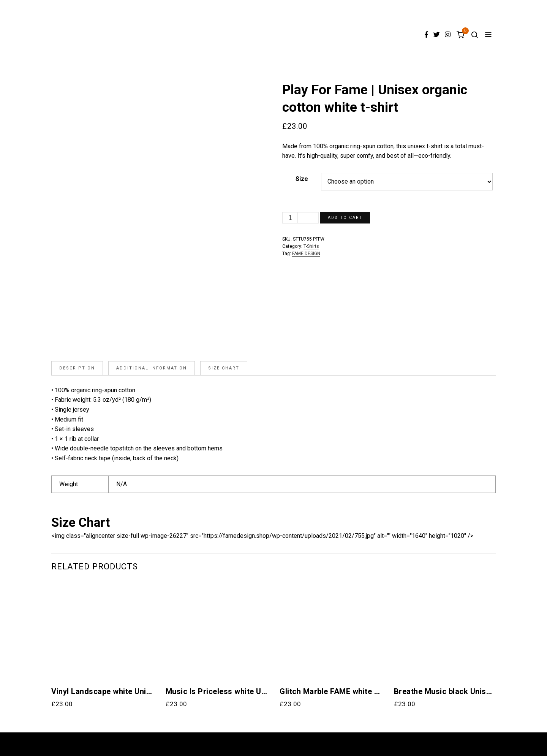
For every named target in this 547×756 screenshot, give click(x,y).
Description (77, 368)
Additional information (152, 368)
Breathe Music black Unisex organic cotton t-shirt (445, 691)
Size (302, 179)
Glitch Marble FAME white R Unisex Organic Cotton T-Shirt (331, 691)
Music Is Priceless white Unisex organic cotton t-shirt (217, 691)
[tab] (77, 368)
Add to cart (346, 218)
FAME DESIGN (306, 254)
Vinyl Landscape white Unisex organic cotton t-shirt (102, 691)
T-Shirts (311, 246)
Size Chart (224, 368)
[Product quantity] (290, 218)
